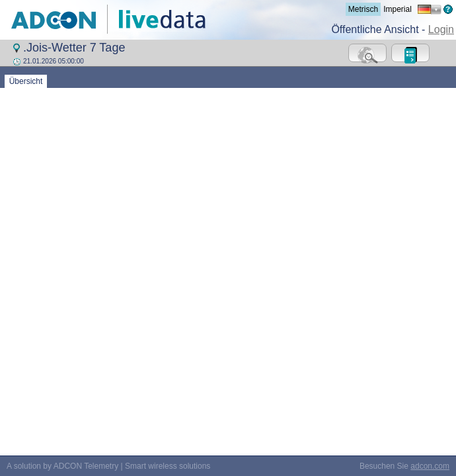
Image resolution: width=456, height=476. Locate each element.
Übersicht (26, 81)
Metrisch (363, 9)
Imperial (398, 9)
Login (441, 29)
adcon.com (430, 278)
